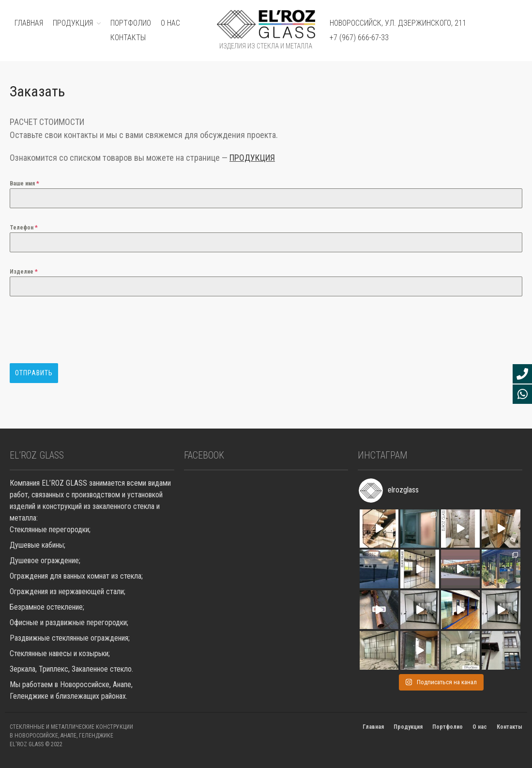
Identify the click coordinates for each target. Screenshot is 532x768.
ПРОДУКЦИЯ (73, 23)
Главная (373, 727)
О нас (170, 23)
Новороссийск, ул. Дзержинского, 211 (398, 23)
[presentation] (83, 330)
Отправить (34, 373)
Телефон (24, 228)
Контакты (128, 38)
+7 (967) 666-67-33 (359, 38)
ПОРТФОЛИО (131, 23)
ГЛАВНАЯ (29, 23)
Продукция (408, 727)
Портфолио (448, 727)
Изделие (24, 272)
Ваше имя (24, 184)
